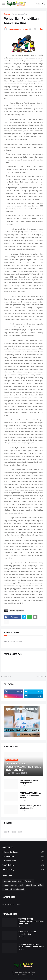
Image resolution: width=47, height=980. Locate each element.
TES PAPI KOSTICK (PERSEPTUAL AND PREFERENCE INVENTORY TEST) (31, 921)
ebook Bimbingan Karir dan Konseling (18, 881)
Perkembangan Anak (20, 14)
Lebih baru (7, 677)
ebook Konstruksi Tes (34, 885)
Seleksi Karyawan (23, 861)
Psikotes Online (23, 857)
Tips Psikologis (23, 865)
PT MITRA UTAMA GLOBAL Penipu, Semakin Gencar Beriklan (30, 795)
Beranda (7, 14)
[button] (3, 4)
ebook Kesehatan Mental (13, 885)
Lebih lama (40, 677)
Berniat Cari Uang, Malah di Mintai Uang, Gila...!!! (30, 807)
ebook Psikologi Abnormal (14, 889)
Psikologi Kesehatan (23, 852)
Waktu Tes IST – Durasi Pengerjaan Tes (29, 782)
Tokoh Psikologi (23, 870)
